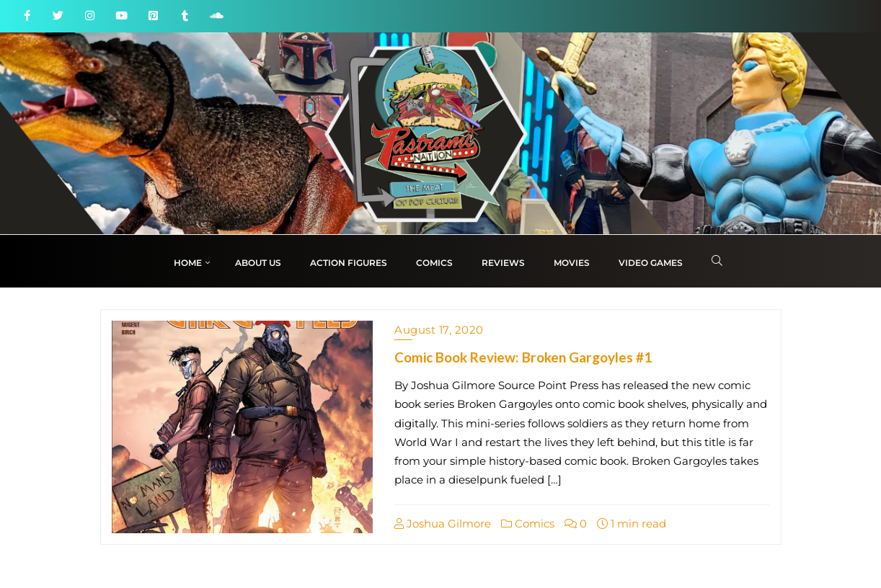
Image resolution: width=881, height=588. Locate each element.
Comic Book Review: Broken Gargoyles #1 (523, 357)
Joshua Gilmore (443, 524)
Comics (528, 524)
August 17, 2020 (439, 330)
